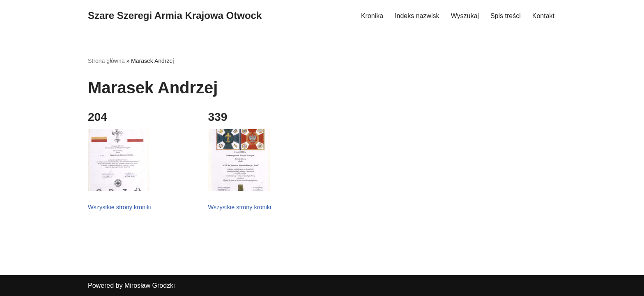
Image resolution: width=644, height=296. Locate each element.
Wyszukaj (465, 16)
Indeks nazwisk (417, 16)
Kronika (372, 16)
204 (98, 117)
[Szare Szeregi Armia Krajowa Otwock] (175, 16)
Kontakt (543, 16)
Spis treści (506, 16)
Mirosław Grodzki (150, 286)
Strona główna (106, 61)
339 (218, 117)
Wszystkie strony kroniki (120, 207)
